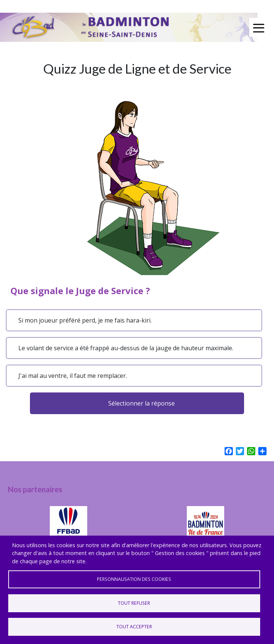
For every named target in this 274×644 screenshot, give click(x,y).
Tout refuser (134, 603)
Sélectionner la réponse (141, 403)
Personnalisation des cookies (134, 579)
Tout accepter (134, 627)
